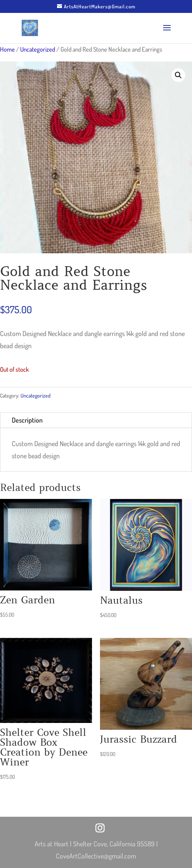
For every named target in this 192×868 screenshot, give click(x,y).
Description (27, 420)
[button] (178, 75)
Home (7, 49)
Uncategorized (38, 49)
